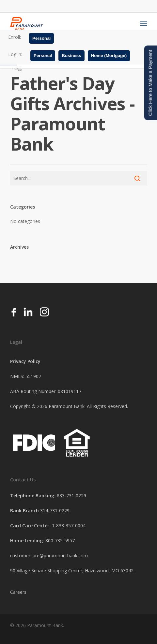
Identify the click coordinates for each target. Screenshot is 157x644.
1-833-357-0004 (69, 526)
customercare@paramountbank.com (49, 556)
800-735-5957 (60, 541)
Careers (18, 592)
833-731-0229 (71, 496)
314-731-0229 (55, 511)
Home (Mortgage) (109, 56)
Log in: (15, 54)
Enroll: (15, 37)
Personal (41, 38)
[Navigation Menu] (144, 23)
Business (71, 56)
